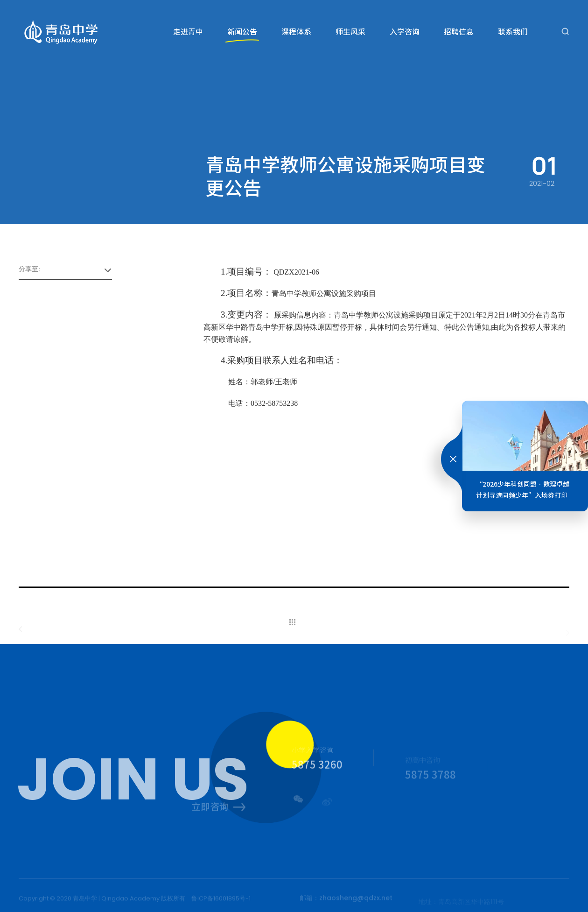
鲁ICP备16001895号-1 (221, 900)
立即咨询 (219, 808)
